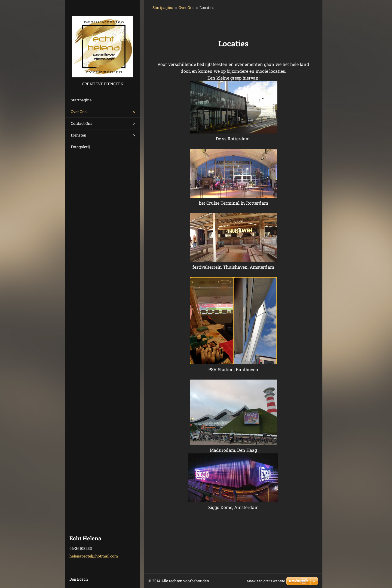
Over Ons (79, 112)
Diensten (79, 135)
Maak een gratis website (266, 581)
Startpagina (81, 100)
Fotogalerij (80, 147)
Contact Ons (82, 123)
